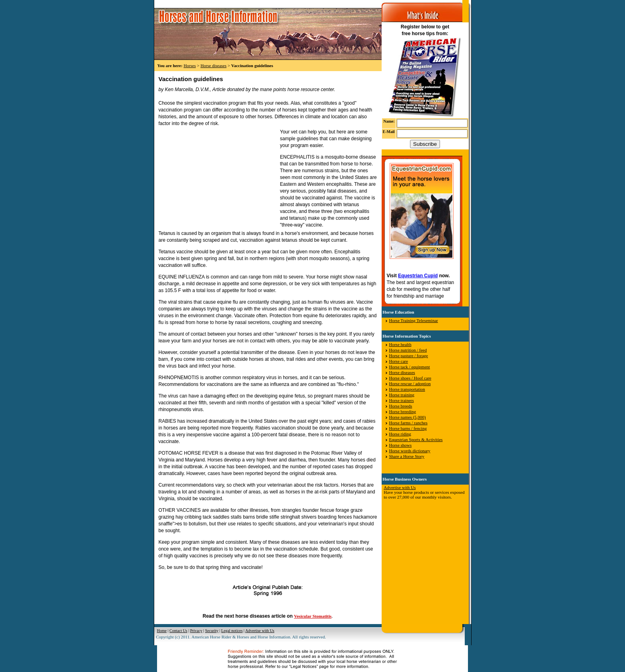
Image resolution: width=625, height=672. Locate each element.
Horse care (399, 361)
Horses (190, 66)
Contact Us (178, 631)
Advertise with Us (400, 487)
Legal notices (232, 631)
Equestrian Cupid (418, 276)
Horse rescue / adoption (410, 384)
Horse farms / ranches (408, 423)
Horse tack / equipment (410, 367)
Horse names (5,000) (408, 417)
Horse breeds (401, 406)
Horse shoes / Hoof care (410, 378)
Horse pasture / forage (409, 356)
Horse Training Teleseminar (414, 320)
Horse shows (401, 445)
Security (212, 631)
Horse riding (400, 434)
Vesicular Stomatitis (313, 616)
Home (162, 631)
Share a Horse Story (407, 456)
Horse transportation (407, 389)
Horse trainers (402, 400)
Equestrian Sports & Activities (416, 439)
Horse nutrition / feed (408, 350)
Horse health (400, 344)
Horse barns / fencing (408, 428)
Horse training (402, 395)
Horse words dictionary (410, 451)
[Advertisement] (219, 179)
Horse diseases (214, 66)
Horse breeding (403, 412)
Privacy (196, 631)
